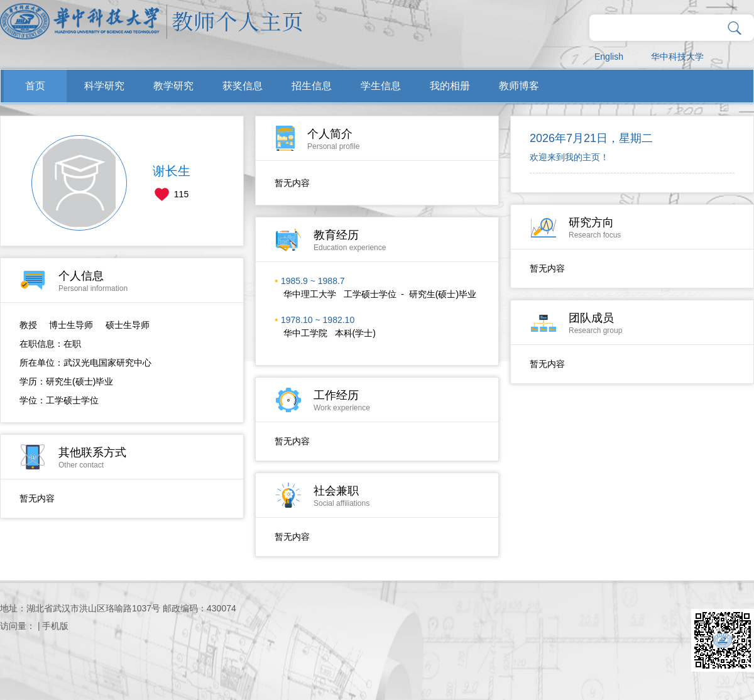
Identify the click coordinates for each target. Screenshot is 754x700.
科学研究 (104, 86)
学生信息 (381, 86)
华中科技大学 (677, 57)
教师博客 (519, 86)
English (609, 57)
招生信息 (312, 86)
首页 (35, 86)
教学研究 (173, 86)
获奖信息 (243, 86)
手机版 (55, 626)
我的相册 (450, 86)
